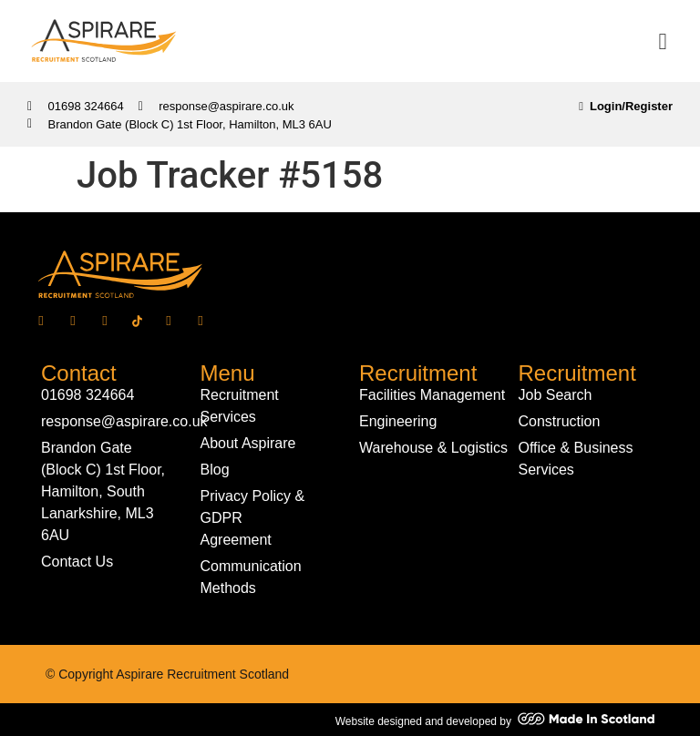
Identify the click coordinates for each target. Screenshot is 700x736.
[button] (663, 41)
